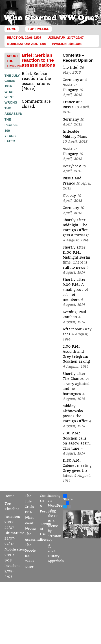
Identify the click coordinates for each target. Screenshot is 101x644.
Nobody (69, 196)
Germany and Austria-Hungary (75, 85)
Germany (71, 119)
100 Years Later (10, 136)
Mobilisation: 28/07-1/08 (26, 44)
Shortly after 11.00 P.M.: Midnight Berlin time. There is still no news (76, 257)
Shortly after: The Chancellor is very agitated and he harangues (76, 384)
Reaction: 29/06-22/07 (24, 38)
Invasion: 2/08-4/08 (67, 44)
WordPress (57, 506)
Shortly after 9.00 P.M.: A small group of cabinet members (75, 290)
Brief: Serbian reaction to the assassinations (38, 60)
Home (12, 29)
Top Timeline (38, 29)
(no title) (70, 68)
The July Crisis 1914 (12, 81)
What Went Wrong (11, 97)
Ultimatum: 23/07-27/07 (66, 38)
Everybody (72, 166)
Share (68, 498)
